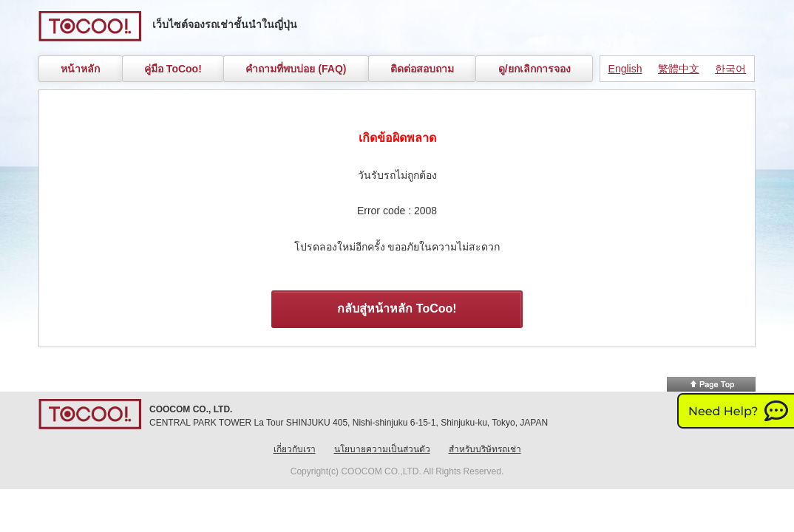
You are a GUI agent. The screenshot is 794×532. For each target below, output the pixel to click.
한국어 (730, 69)
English (625, 69)
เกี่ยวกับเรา (295, 449)
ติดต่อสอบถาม (422, 69)
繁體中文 (679, 69)
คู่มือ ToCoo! (173, 69)
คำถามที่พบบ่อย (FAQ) (296, 69)
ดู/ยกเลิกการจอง (535, 69)
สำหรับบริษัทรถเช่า (485, 449)
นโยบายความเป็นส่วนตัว (382, 449)
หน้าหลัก (80, 69)
